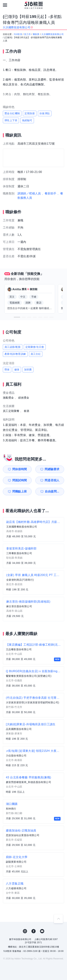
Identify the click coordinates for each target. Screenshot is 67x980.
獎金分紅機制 (12, 113)
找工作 (27, 34)
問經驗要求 (52, 469)
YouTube (42, 931)
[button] (17, 317)
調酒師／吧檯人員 (29, 193)
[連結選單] (5, 5)
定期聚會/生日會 (35, 347)
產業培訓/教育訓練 (15, 354)
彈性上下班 (11, 120)
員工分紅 (36, 354)
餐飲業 (36, 34)
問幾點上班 (20, 491)
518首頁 (18, 34)
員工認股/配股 (13, 347)
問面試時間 (20, 480)
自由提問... (52, 491)
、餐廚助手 (49, 193)
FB (34, 931)
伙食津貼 (45, 113)
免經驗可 (27, 120)
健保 (17, 370)
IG (25, 931)
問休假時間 (20, 469)
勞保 (7, 370)
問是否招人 (52, 480)
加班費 (28, 370)
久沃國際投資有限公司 (53, 34)
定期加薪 (30, 113)
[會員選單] (62, 5)
